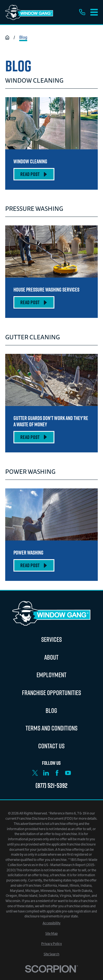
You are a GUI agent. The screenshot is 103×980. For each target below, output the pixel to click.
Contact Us (51, 746)
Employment (51, 675)
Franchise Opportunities (51, 693)
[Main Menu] (94, 12)
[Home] (29, 12)
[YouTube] (68, 773)
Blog (51, 710)
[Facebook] (57, 773)
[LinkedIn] (46, 773)
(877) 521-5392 (51, 785)
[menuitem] (51, 923)
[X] (35, 773)
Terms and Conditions (51, 728)
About (51, 657)
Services (51, 639)
